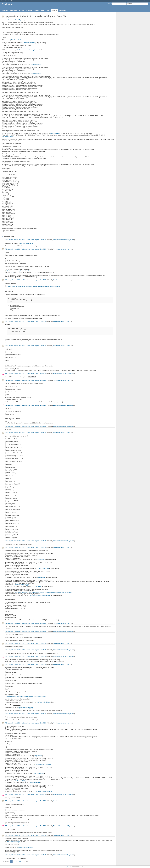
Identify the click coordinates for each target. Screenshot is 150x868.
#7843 (62, 661)
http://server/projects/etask (43, 765)
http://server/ (41, 560)
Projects (7, 1)
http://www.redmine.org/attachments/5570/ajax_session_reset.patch (26, 696)
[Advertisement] (127, 46)
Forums (54, 10)
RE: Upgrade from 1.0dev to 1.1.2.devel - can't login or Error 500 (25, 240)
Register (146, 1)
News (43, 10)
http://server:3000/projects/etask (24, 781)
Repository (62, 10)
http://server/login (16, 40)
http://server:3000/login (43, 702)
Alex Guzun (11, 20)
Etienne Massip (58, 240)
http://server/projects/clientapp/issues (27, 50)
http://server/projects (30, 43)
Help (11, 1)
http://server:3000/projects (25, 847)
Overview (5, 10)
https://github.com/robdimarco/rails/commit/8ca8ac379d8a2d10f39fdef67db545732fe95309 (34, 286)
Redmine (69, 867)
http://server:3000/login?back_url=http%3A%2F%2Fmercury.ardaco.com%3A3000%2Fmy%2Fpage (43, 592)
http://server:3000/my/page (22, 585)
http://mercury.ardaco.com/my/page (40, 595)
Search (109, 4)
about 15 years (19, 20)
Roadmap (29, 10)
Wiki (48, 10)
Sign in (141, 1)
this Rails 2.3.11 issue (27, 243)
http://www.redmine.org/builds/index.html (18, 271)
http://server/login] (9, 137)
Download (13, 10)
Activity (21, 10)
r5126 (12, 272)
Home (3, 1)
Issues (37, 10)
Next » (21, 862)
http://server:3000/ (55, 134)
